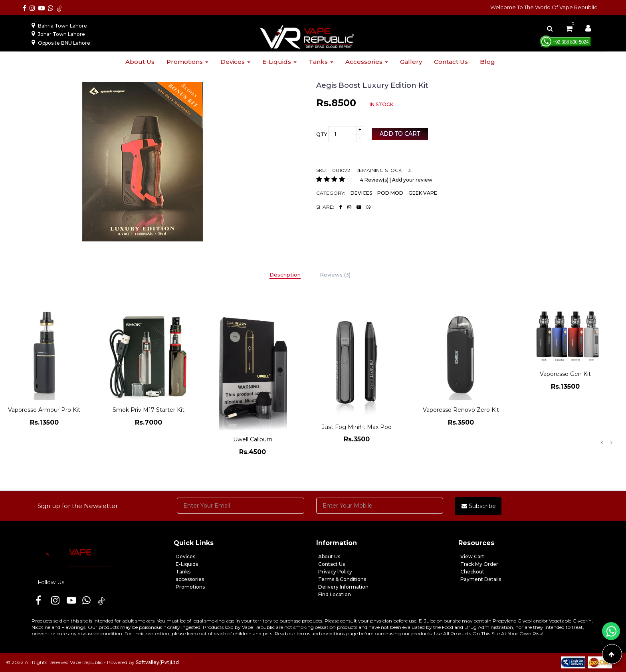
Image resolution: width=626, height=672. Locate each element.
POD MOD (390, 193)
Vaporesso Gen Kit (565, 374)
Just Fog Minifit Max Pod (357, 427)
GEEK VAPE (423, 193)
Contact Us (332, 564)
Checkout (472, 572)
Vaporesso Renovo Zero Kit (461, 410)
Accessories (367, 62)
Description (285, 275)
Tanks (321, 62)
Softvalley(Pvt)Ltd (157, 662)
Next (611, 443)
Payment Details (481, 579)
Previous (602, 443)
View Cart (472, 556)
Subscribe (479, 506)
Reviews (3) (335, 275)
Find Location (335, 594)
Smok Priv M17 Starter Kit (149, 410)
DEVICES (361, 193)
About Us (329, 556)
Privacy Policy (335, 572)
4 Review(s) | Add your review (396, 180)
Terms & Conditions (342, 579)
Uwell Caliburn (253, 439)
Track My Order (479, 564)
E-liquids (279, 62)
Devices (235, 62)
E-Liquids (187, 564)
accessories (190, 579)
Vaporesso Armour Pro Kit (44, 410)
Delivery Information (343, 587)
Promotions (187, 62)
